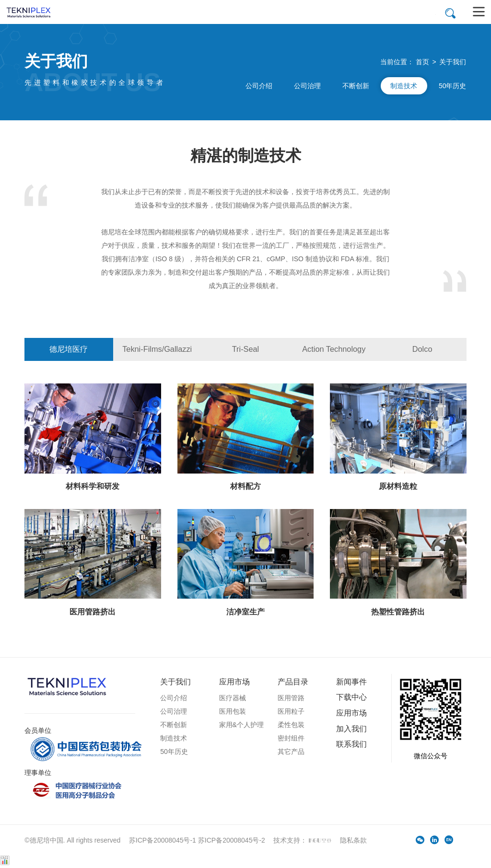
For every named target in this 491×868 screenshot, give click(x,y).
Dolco (422, 349)
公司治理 (307, 86)
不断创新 (356, 86)
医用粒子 (291, 711)
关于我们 (453, 62)
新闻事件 (351, 682)
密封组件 (291, 738)
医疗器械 (233, 698)
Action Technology (334, 349)
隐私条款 (353, 840)
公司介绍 (259, 86)
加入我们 (351, 729)
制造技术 (404, 86)
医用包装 (233, 711)
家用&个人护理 (241, 725)
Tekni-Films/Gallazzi (157, 349)
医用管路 (291, 698)
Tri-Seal (246, 349)
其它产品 (291, 752)
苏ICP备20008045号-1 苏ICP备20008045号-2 (197, 840)
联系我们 (351, 744)
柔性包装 (291, 725)
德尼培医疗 (69, 349)
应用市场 (234, 682)
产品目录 (293, 682)
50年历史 (453, 86)
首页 (422, 62)
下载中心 (351, 697)
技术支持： (303, 840)
